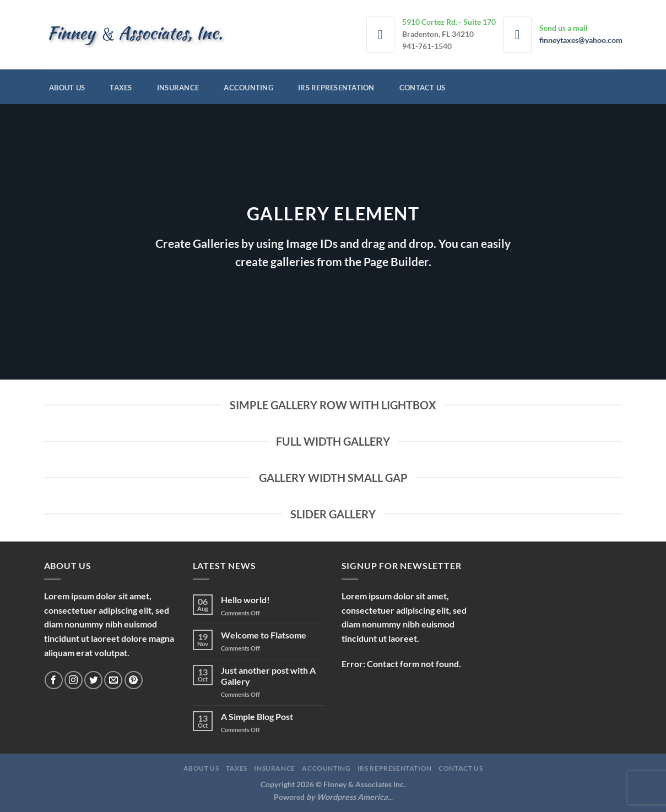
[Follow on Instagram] (74, 680)
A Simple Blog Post (257, 716)
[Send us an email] (113, 680)
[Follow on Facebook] (54, 680)
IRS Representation (336, 88)
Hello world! (245, 600)
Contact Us (423, 88)
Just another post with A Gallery (268, 675)
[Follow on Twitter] (93, 680)
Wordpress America (352, 797)
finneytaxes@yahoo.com (581, 40)
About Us (67, 88)
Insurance (178, 88)
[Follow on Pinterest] (134, 680)
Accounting (248, 88)
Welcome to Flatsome (264, 635)
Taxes (121, 88)
